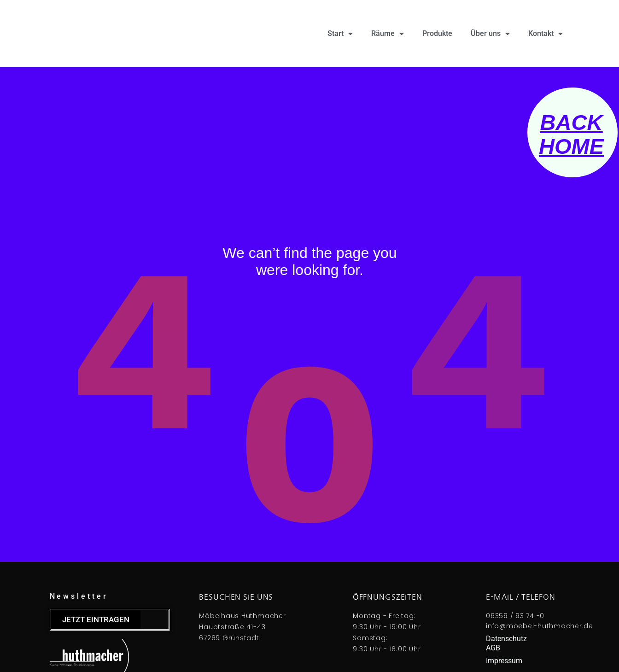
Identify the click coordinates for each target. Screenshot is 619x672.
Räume (388, 34)
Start (340, 34)
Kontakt (546, 34)
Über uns (490, 34)
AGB (493, 648)
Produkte (437, 33)
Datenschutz (506, 639)
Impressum (504, 661)
